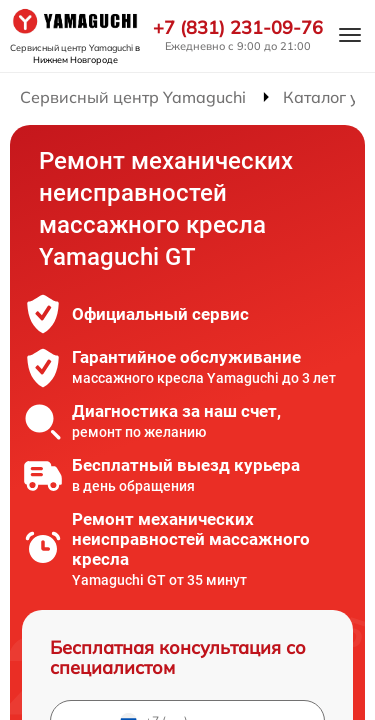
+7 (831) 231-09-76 (238, 28)
